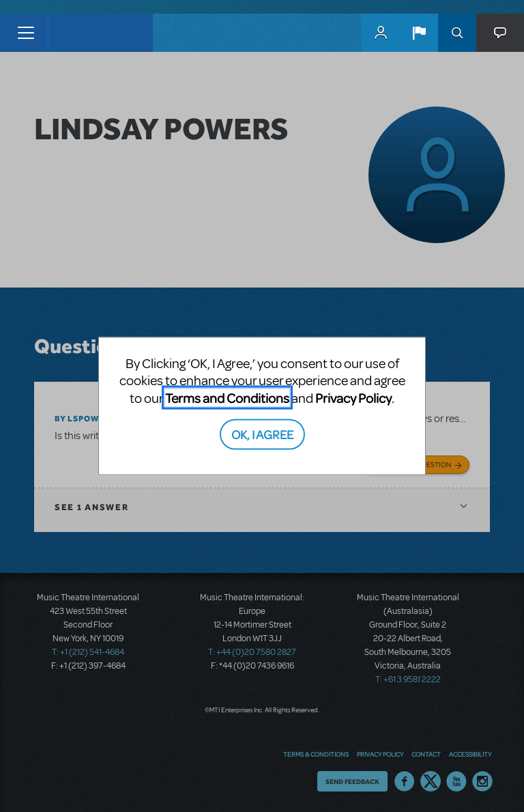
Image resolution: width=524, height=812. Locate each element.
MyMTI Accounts (381, 33)
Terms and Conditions (227, 397)
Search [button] (457, 33)
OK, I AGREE (262, 434)
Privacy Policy (353, 397)
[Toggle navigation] (26, 33)
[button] (419, 33)
